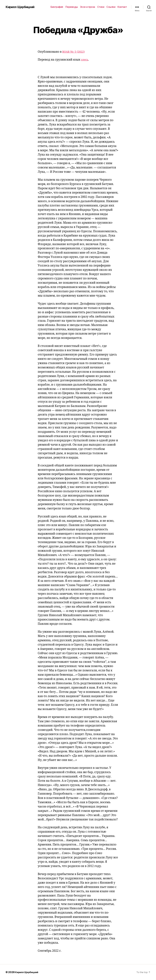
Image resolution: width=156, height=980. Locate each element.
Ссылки (111, 7)
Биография (57, 7)
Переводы (72, 7)
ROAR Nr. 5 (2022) (74, 52)
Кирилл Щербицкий (21, 7)
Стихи (101, 7)
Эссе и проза (88, 7)
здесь (85, 60)
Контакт (122, 7)
